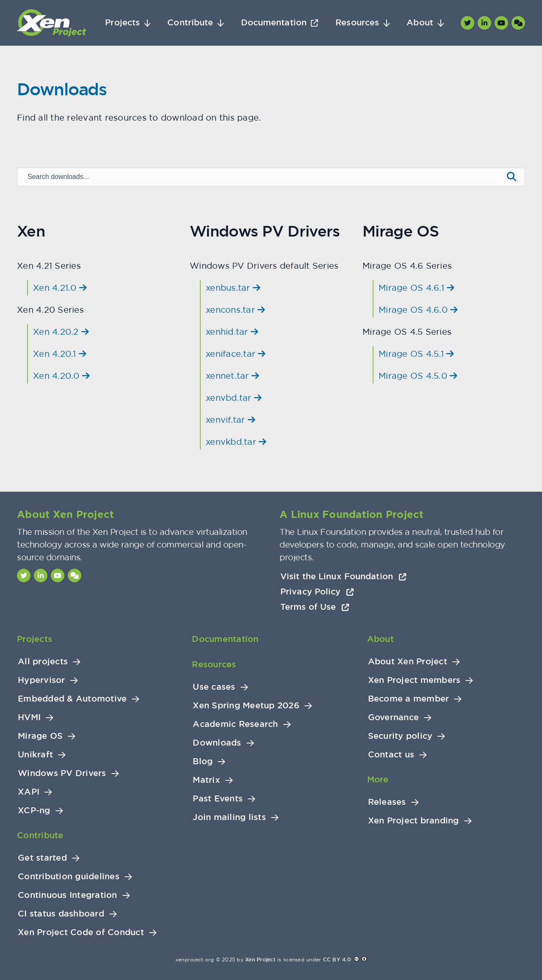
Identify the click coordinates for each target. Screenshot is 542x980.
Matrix (206, 780)
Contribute (190, 23)
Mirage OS (40, 736)
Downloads (217, 743)
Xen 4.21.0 (60, 288)
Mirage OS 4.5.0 (418, 376)
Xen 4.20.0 (61, 376)
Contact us (391, 755)
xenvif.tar (231, 420)
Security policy (400, 736)
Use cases (214, 687)
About (420, 23)
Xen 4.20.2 (61, 332)
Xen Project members (414, 680)
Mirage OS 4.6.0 (418, 310)
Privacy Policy (317, 592)
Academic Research (235, 724)
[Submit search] (512, 177)
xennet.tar (232, 376)
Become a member (409, 699)
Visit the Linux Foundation (343, 576)
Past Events (218, 799)
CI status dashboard (61, 914)
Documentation (274, 23)
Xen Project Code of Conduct (81, 932)
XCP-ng (34, 811)
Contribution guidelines (69, 877)
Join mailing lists (229, 817)
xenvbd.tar (234, 398)
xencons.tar (235, 310)
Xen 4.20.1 (60, 354)
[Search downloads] (260, 177)
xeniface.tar (236, 354)
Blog (203, 761)
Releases (387, 802)
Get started (42, 858)
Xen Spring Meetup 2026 (246, 706)
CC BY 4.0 (337, 960)
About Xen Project (408, 662)
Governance (394, 717)
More (378, 779)
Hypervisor (41, 680)
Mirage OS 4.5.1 (416, 354)
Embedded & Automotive (72, 699)
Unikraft (35, 755)
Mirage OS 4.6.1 (416, 288)
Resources (357, 23)
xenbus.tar (233, 288)
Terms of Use (315, 607)
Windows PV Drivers (62, 773)
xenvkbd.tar (236, 442)
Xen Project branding (413, 821)
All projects (43, 662)
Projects (122, 23)
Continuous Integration (68, 895)
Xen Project (260, 960)
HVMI (29, 717)
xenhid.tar (232, 332)
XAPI (29, 792)
